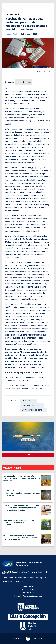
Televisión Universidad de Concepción (22, 564)
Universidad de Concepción (33, 410)
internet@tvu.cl (28, 586)
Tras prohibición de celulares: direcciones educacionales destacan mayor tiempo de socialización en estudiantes (21, 508)
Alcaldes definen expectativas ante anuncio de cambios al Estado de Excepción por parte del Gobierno (22, 493)
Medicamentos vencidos (32, 405)
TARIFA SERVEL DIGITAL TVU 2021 (15, 581)
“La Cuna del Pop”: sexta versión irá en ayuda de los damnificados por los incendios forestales (22, 478)
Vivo (28, 455)
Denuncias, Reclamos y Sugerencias (28, 596)
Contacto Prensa (28, 593)
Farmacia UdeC (28, 401)
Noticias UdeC (12, 14)
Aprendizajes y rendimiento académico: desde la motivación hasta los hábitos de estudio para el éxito (20, 537)
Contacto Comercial (28, 590)
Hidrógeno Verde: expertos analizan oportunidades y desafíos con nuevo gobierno (19, 522)
